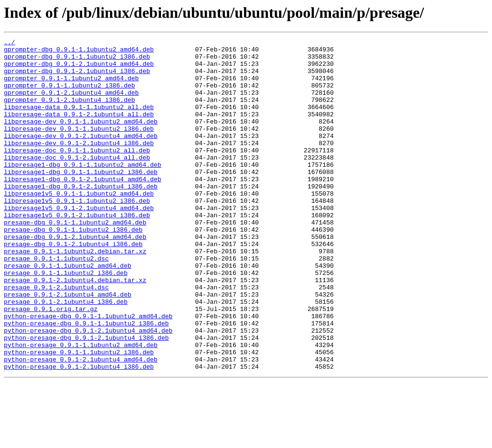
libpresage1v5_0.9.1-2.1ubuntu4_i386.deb (77, 251)
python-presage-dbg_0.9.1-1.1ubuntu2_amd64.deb (88, 372)
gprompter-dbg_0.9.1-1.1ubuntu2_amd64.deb (79, 52)
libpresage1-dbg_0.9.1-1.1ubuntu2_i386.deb (81, 199)
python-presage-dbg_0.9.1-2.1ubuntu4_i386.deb (86, 398)
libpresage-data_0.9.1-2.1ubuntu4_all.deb (79, 130)
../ (9, 43)
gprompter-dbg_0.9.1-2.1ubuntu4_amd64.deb (79, 69)
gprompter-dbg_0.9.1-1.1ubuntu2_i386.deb (77, 61)
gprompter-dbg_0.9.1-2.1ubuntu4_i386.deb (77, 78)
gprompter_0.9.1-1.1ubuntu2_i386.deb (69, 95)
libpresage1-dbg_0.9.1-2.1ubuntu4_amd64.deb (83, 208)
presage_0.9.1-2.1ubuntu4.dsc (56, 337)
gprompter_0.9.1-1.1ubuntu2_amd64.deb (71, 87)
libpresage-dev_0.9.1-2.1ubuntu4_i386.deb (79, 164)
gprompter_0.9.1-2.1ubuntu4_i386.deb (69, 112)
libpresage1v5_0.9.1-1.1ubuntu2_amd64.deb (79, 225)
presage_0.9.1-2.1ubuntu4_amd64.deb (68, 346)
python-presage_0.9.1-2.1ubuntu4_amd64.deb (81, 424)
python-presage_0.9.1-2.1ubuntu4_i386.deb (79, 433)
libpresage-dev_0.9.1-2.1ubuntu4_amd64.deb (81, 156)
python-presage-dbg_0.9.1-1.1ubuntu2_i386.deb (86, 381)
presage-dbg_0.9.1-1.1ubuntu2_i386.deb (73, 268)
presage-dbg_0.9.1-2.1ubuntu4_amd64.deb (75, 277)
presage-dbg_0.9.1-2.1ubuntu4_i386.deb (73, 286)
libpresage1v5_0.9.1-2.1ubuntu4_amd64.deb (79, 242)
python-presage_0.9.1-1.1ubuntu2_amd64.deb (81, 407)
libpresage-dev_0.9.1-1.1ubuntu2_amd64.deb (81, 138)
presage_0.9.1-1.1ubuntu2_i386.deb (66, 320)
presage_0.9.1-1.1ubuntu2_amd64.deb (68, 311)
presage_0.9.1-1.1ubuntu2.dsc (56, 303)
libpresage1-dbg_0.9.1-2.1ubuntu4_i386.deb (81, 216)
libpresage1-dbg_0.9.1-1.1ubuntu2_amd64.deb (83, 190)
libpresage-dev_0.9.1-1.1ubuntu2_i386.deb (79, 147)
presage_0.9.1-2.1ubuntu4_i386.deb (66, 355)
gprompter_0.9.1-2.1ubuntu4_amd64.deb (71, 104)
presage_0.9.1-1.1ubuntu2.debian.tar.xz (75, 294)
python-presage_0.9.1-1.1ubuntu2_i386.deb (79, 415)
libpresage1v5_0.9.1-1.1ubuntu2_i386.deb (77, 234)
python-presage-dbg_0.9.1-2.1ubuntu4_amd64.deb (88, 389)
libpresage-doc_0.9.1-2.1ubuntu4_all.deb (77, 182)
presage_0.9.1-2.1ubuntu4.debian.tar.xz (75, 329)
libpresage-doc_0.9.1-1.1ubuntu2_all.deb (77, 173)
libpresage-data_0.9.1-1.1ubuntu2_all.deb (79, 121)
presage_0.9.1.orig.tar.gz (51, 363)
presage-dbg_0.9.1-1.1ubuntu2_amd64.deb (75, 260)
